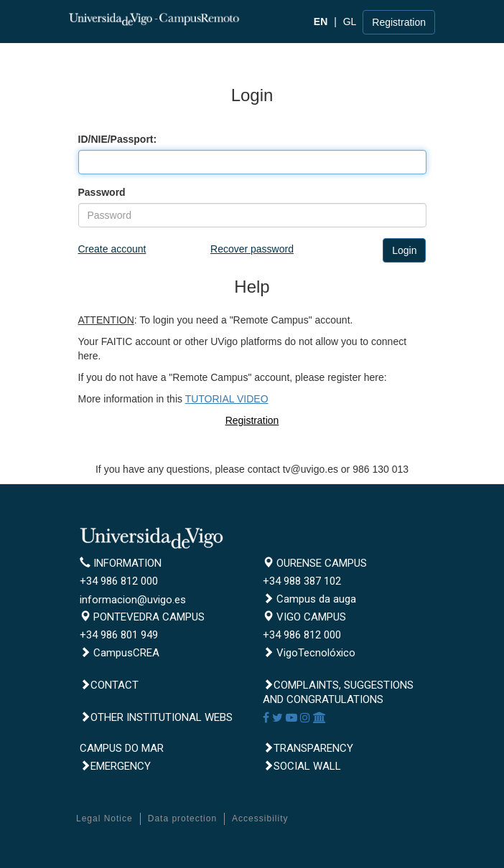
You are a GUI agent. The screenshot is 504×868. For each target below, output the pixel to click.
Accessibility (260, 819)
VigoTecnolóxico (309, 653)
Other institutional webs (156, 717)
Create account (112, 249)
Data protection (182, 819)
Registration (399, 22)
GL (350, 22)
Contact (109, 685)
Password (102, 192)
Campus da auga (309, 599)
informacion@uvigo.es (133, 600)
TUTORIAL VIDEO (227, 399)
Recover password (252, 249)
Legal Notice (104, 819)
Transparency (308, 748)
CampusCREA (120, 653)
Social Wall (302, 766)
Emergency (115, 766)
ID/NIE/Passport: (118, 139)
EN (321, 22)
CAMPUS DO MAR (122, 748)
